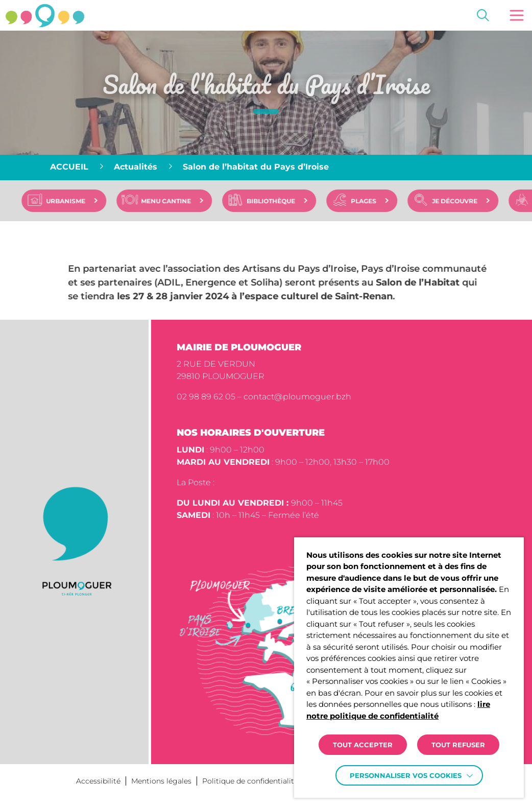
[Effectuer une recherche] (483, 15)
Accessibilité (98, 781)
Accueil (69, 167)
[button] (517, 15)
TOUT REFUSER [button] (458, 745)
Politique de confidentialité (250, 781)
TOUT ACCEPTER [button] (363, 745)
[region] (266, 168)
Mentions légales (161, 781)
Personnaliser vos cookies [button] (406, 775)
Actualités (136, 167)
